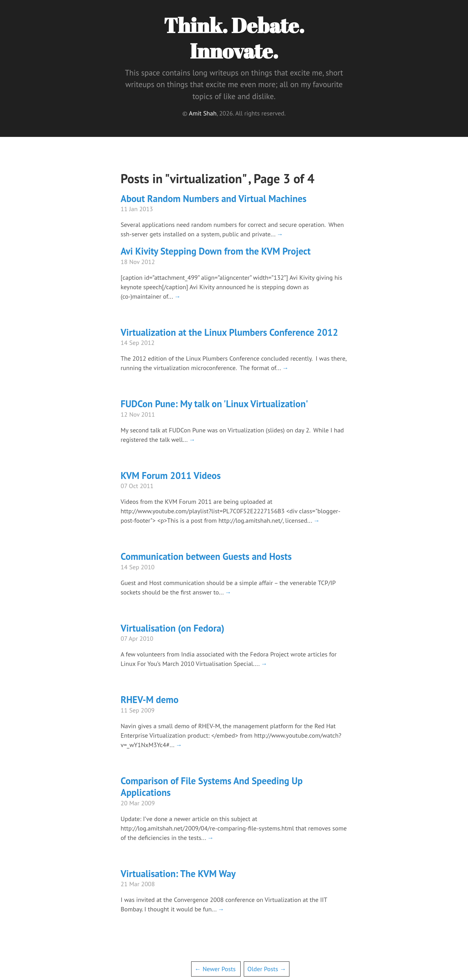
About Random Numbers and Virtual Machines (214, 198)
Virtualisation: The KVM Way (178, 873)
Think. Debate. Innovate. (234, 38)
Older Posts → (267, 969)
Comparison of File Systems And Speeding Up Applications (212, 787)
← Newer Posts (215, 969)
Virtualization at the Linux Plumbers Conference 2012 (229, 332)
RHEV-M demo (150, 699)
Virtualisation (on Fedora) (172, 628)
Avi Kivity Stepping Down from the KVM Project (216, 251)
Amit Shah (203, 113)
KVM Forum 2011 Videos (171, 475)
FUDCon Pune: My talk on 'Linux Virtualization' (214, 404)
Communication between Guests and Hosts (206, 556)
